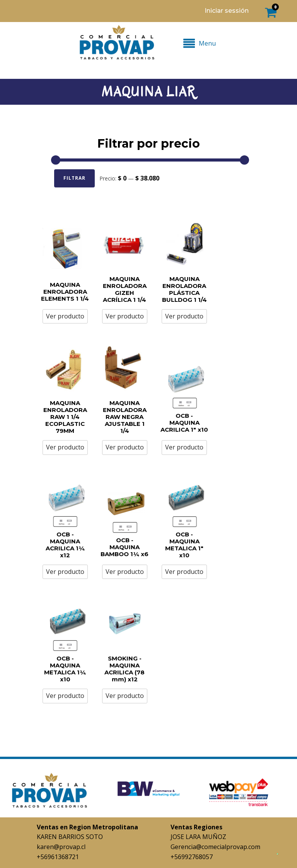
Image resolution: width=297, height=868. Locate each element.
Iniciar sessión (227, 11)
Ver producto (65, 316)
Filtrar (74, 178)
